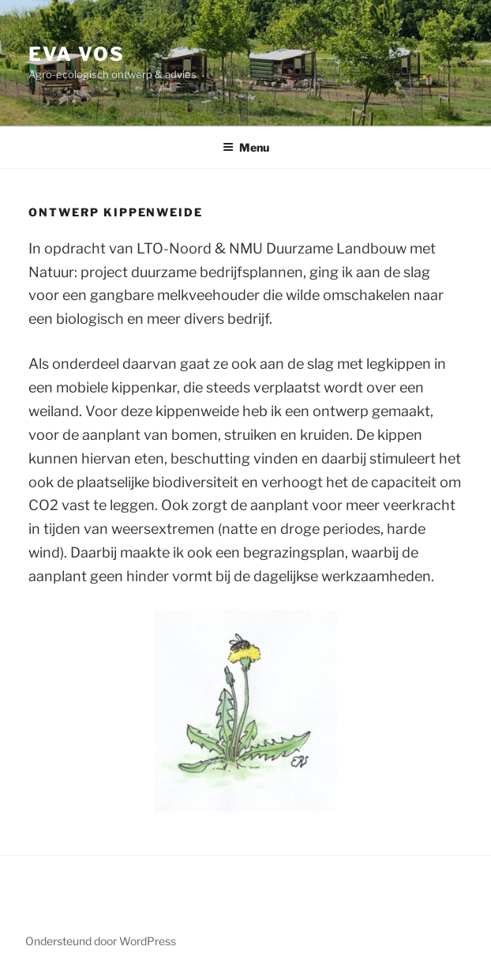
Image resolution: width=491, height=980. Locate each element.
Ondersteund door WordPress (101, 941)
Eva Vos (76, 54)
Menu (246, 147)
